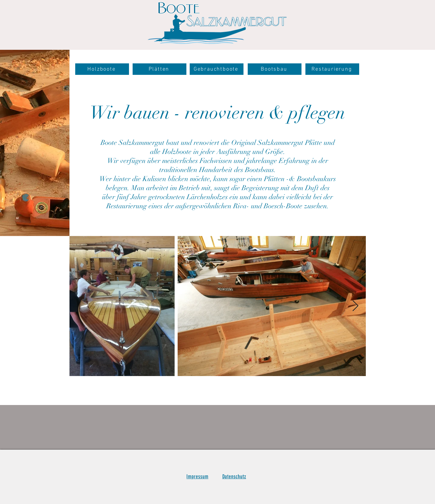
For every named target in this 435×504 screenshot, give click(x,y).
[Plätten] (159, 69)
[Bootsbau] (275, 69)
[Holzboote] (102, 69)
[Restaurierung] (332, 69)
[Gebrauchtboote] (217, 69)
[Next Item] (355, 306)
